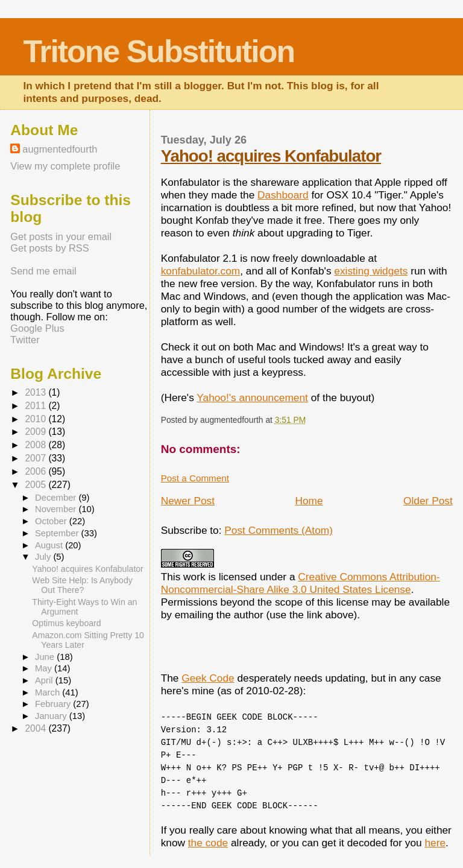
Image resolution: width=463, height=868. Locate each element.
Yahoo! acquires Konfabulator (271, 156)
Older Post (428, 501)
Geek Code (208, 678)
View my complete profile (65, 166)
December (57, 498)
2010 (36, 419)
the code (208, 843)
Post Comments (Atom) (279, 530)
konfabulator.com (201, 271)
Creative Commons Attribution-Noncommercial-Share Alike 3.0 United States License (301, 583)
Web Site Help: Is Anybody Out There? (82, 585)
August (50, 545)
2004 (36, 728)
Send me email (43, 271)
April (45, 680)
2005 (36, 485)
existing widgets (371, 271)
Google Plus (37, 328)
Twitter (25, 340)
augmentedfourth (60, 149)
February (54, 704)
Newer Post (188, 501)
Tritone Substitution (159, 51)
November (57, 509)
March (49, 692)
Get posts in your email (61, 236)
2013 (36, 392)
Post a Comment (195, 478)
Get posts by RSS (49, 248)
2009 (36, 432)
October (52, 521)
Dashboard (283, 195)
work (194, 577)
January (52, 716)
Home (309, 501)
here (435, 843)
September (58, 533)
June (46, 657)
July (44, 557)
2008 (36, 445)
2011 (36, 406)
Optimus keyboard (66, 623)
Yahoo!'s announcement (252, 398)
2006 (36, 471)
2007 (36, 458)
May (45, 668)
